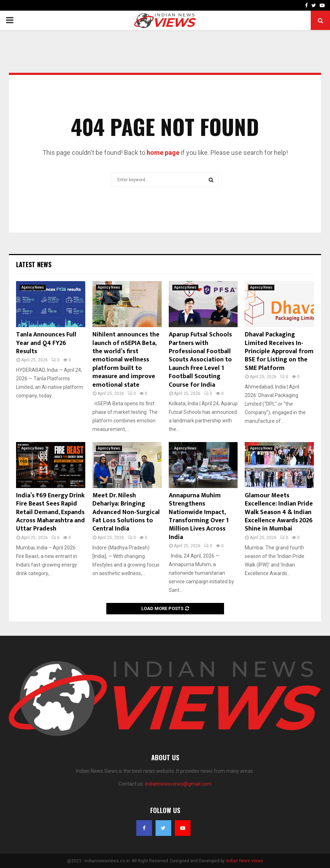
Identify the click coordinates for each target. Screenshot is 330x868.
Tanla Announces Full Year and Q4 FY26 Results (46, 343)
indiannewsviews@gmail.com (178, 784)
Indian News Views (245, 861)
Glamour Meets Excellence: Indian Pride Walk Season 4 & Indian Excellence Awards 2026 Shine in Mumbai (279, 512)
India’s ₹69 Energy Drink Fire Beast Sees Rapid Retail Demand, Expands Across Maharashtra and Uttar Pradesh (50, 512)
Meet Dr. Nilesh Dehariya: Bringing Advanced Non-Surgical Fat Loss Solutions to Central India (126, 512)
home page (163, 153)
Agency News (33, 287)
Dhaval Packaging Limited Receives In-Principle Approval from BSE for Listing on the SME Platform (279, 351)
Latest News (34, 264)
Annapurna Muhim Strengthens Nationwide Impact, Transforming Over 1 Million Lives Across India (199, 516)
